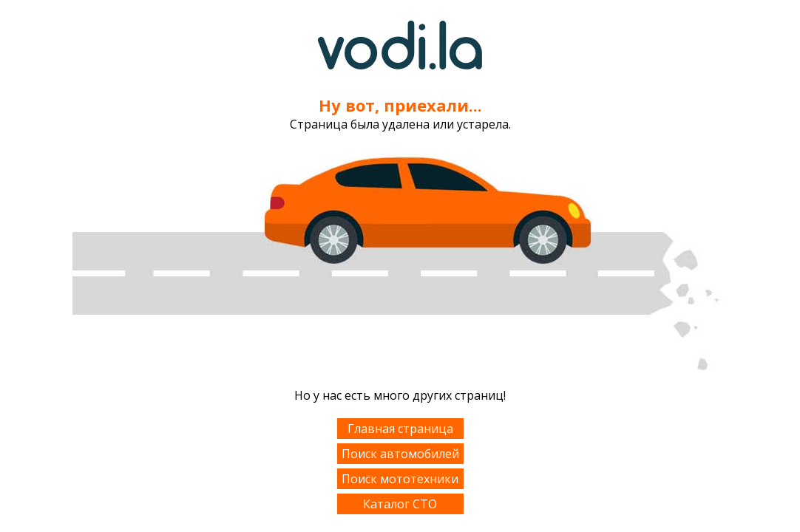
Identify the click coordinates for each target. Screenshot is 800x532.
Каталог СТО (400, 504)
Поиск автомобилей (400, 454)
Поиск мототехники (400, 479)
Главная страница (400, 429)
